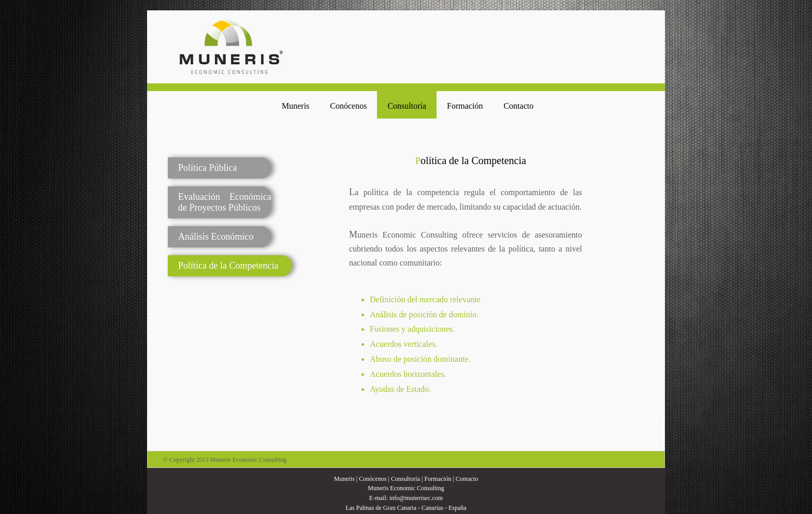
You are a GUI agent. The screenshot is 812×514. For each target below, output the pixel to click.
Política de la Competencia (228, 266)
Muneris (295, 106)
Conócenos (348, 106)
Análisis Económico (216, 237)
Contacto (518, 106)
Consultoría (407, 106)
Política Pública (207, 168)
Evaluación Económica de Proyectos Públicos (225, 202)
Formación (465, 106)
